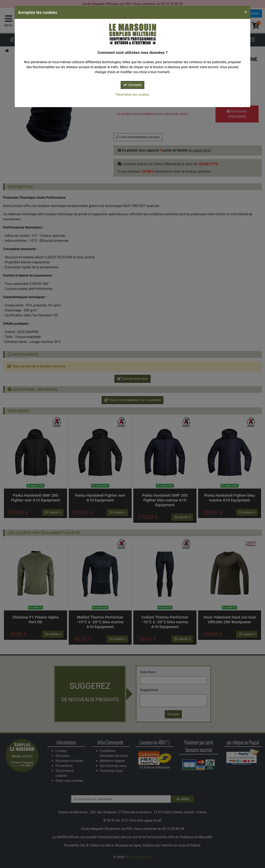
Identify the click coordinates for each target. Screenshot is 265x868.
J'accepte (132, 85)
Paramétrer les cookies (132, 95)
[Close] (246, 12)
